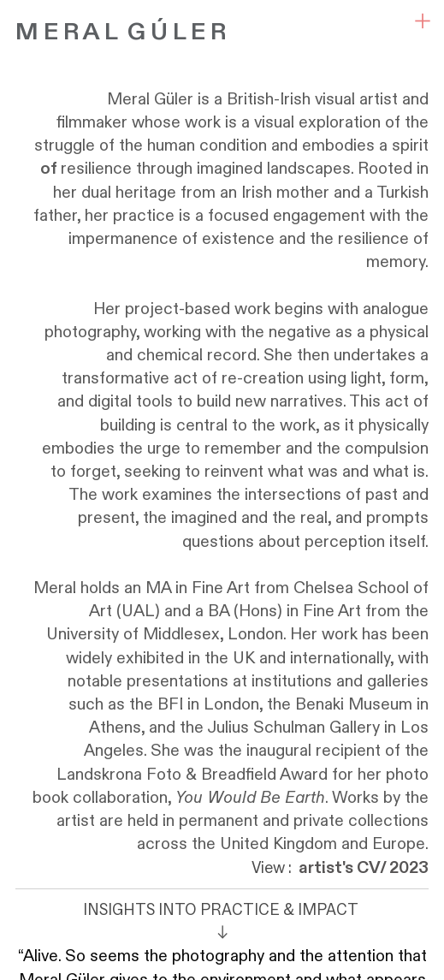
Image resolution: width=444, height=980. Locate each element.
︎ (423, 21)
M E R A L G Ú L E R (121, 32)
